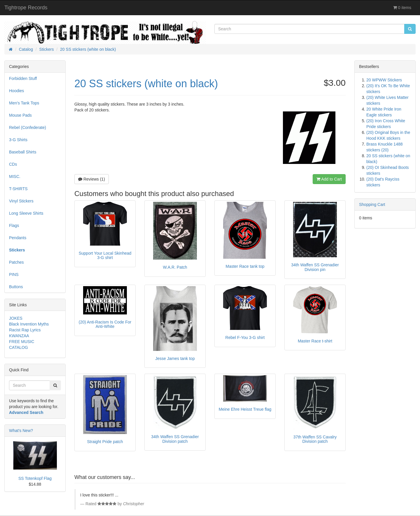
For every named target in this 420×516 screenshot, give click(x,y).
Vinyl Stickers (21, 201)
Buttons (16, 287)
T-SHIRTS (18, 189)
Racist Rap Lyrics (25, 330)
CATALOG (19, 347)
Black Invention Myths (29, 324)
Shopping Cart (372, 204)
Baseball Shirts (23, 152)
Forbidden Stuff (23, 78)
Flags (14, 225)
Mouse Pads (20, 115)
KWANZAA (19, 336)
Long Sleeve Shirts (26, 213)
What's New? (21, 431)
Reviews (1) (92, 179)
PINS (14, 274)
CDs (13, 164)
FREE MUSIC (22, 342)
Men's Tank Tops (24, 103)
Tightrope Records (26, 8)
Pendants (18, 238)
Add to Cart (329, 179)
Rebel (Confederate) (28, 127)
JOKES (16, 318)
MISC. (15, 176)
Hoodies (16, 91)
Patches (16, 262)
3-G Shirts (18, 140)
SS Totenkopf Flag (35, 478)
